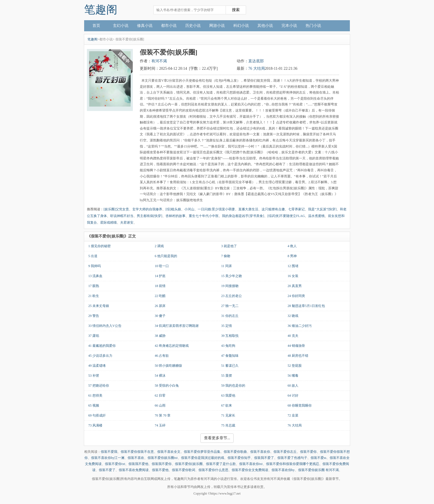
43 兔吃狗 (228, 346)
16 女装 (293, 276)
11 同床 (227, 266)
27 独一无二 (230, 306)
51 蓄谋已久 (230, 366)
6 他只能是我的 (166, 256)
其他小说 (265, 26)
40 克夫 (293, 336)
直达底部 (256, 61)
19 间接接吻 (230, 286)
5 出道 (93, 256)
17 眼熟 (94, 286)
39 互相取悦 (230, 336)
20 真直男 (295, 286)
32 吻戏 (293, 316)
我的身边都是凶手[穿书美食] (243, 216)
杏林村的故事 (175, 216)
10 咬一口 (162, 266)
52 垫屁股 (295, 366)
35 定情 (227, 326)
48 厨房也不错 (298, 356)
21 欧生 (94, 296)
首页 (96, 26)
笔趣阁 (101, 10)
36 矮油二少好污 (300, 326)
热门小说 (313, 26)
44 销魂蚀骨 (296, 346)
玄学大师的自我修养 (147, 209)
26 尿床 (160, 306)
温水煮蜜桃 (316, 216)
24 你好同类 (296, 296)
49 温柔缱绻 (97, 366)
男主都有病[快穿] (149, 216)
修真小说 (145, 26)
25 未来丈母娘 (99, 306)
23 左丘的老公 (232, 296)
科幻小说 (241, 26)
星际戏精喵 (108, 223)
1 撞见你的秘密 (100, 246)
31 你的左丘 (230, 316)
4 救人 (292, 246)
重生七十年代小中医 (204, 216)
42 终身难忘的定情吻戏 (172, 346)
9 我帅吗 (95, 266)
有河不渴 (159, 61)
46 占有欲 (162, 356)
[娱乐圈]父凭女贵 (116, 209)
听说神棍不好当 (122, 216)
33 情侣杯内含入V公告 (105, 326)
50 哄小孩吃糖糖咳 (168, 366)
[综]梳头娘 (173, 209)
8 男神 (292, 256)
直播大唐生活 (248, 209)
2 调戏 (159, 246)
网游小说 (217, 26)
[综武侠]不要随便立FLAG (286, 216)
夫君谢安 (127, 223)
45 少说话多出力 (100, 356)
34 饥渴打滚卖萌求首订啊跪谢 (177, 326)
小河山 (189, 209)
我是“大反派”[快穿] (322, 209)
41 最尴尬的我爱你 (102, 346)
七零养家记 (296, 209)
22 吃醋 (160, 296)
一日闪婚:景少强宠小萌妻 (216, 209)
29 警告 (94, 316)
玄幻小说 (121, 26)
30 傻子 (160, 316)
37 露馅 (94, 336)
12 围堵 (293, 266)
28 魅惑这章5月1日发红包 (306, 306)
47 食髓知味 (230, 356)
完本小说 (289, 26)
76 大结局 (257, 69)
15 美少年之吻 (232, 276)
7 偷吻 (226, 256)
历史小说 (193, 26)
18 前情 (160, 286)
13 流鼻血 (95, 276)
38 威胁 (160, 336)
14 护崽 (160, 276)
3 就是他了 (229, 246)
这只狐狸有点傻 (273, 209)
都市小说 (169, 26)
